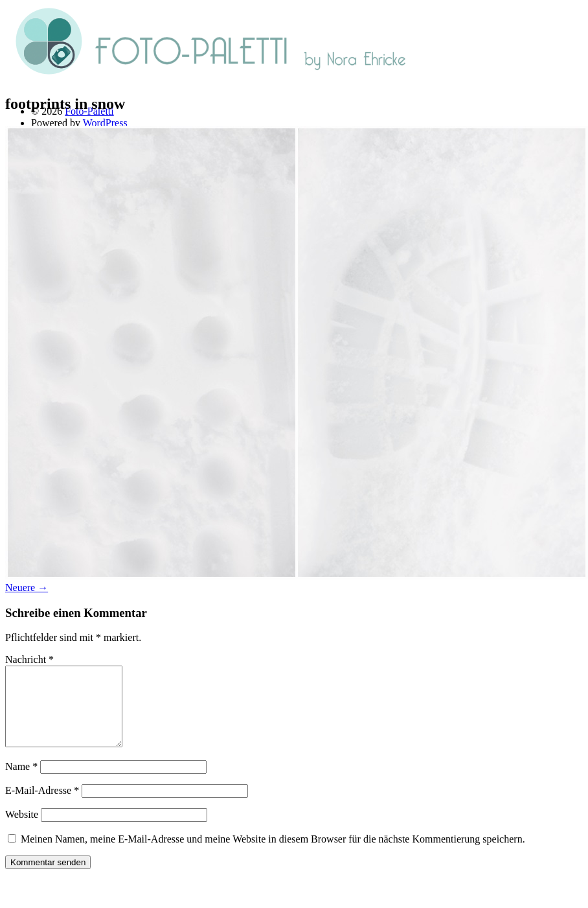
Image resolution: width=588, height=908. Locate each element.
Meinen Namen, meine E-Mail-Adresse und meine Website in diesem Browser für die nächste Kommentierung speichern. (273, 855)
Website (22, 830)
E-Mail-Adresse (42, 806)
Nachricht (29, 659)
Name (21, 782)
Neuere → (27, 588)
